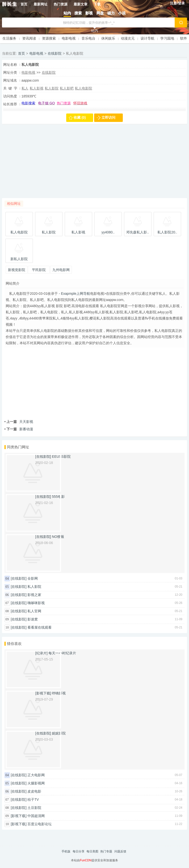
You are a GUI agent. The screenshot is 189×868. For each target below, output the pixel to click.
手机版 (66, 851)
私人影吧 (67, 88)
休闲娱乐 (108, 38)
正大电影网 (36, 775)
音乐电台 (88, 38)
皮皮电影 (34, 791)
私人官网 (34, 611)
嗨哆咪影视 (36, 603)
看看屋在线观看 (40, 627)
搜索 (78, 13)
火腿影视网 (36, 783)
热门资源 (61, 4)
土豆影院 (34, 808)
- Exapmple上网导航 (74, 294)
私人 (25, 88)
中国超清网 (36, 816)
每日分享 (79, 851)
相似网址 (14, 204)
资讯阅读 (29, 38)
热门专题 (106, 851)
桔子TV (33, 799)
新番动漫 (19, 429)
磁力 (111, 13)
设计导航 (147, 38)
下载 (97, 4)
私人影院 (52, 88)
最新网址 (41, 4)
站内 (67, 13)
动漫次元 (128, 38)
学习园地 (167, 38)
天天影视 (19, 422)
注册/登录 (177, 3)
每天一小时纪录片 (62, 653)
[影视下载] (19, 816)
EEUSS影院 (61, 457)
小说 (122, 13)
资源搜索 (49, 38)
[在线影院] (19, 578)
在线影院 (55, 53)
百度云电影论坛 (40, 824)
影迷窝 (33, 619)
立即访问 (108, 117)
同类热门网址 (18, 447)
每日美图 (92, 851)
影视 (89, 13)
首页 (24, 4)
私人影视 (37, 88)
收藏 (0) (80, 117)
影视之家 (34, 595)
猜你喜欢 (14, 644)
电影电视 (69, 38)
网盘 (100, 13)
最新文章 (81, 4)
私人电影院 (84, 88)
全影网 (33, 578)
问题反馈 (120, 851)
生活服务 (9, 38)
